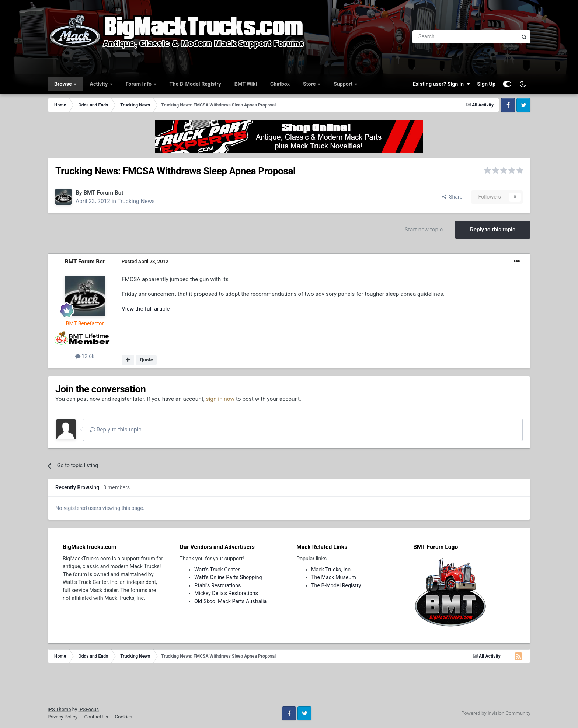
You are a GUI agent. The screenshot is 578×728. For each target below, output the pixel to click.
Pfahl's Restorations (217, 585)
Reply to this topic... (118, 430)
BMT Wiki (246, 84)
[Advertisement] (289, 687)
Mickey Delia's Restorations (226, 593)
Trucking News (136, 201)
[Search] (446, 37)
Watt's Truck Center (217, 570)
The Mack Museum (334, 577)
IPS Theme (59, 709)
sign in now (220, 399)
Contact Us (96, 717)
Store (310, 84)
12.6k (85, 356)
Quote (146, 360)
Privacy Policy (62, 717)
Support (344, 84)
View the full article (146, 309)
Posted (145, 261)
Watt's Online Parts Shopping (228, 577)
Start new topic (424, 230)
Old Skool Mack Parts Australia (230, 601)
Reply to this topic (493, 230)
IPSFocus (89, 709)
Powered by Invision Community (496, 713)
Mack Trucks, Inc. (332, 570)
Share (452, 197)
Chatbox (280, 84)
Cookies (123, 717)
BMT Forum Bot (103, 193)
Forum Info (139, 84)
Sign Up (486, 84)
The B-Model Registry (195, 84)
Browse (64, 84)
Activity (99, 84)
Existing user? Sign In (441, 84)
